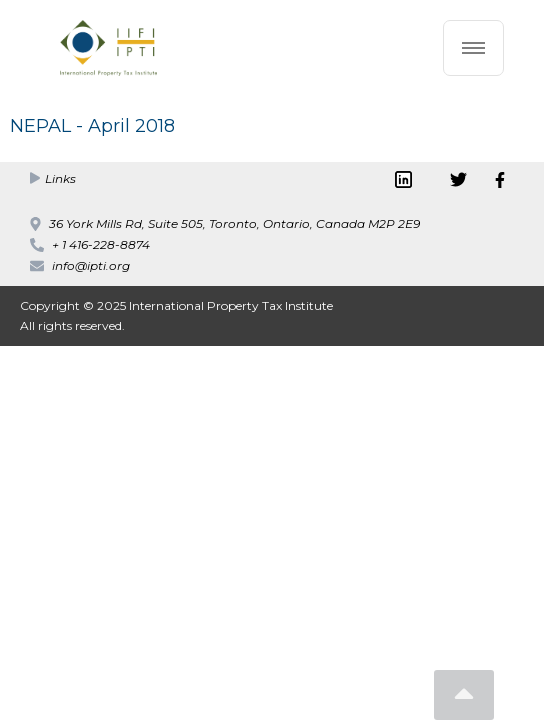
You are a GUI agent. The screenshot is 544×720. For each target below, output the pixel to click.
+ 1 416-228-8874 (101, 244)
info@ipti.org (91, 265)
